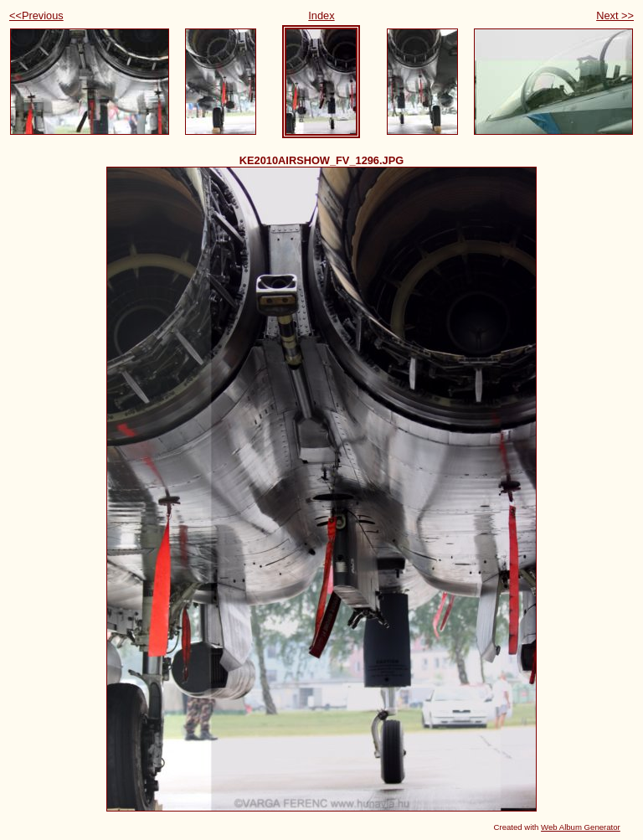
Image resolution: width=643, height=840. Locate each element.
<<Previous (36, 15)
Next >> (615, 15)
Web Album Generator (581, 827)
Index (321, 15)
